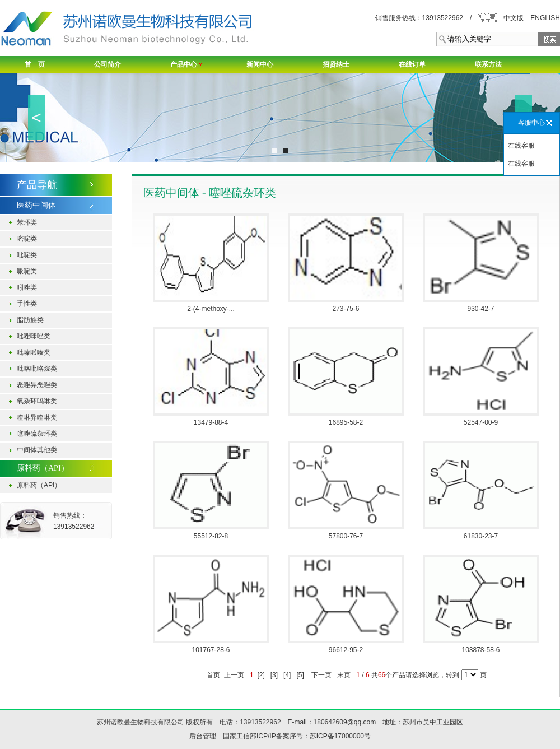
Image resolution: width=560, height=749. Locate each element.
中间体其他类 (37, 450)
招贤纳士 (336, 64)
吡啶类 (27, 255)
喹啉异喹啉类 (37, 417)
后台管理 (203, 736)
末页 (344, 675)
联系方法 (488, 64)
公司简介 (108, 64)
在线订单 (412, 64)
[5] (300, 675)
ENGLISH (545, 18)
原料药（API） (39, 485)
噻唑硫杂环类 (37, 434)
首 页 (35, 64)
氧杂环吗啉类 (37, 401)
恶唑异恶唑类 (37, 385)
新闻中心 (260, 64)
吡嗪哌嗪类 (34, 352)
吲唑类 (27, 287)
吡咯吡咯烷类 (37, 369)
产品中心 (186, 64)
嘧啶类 (27, 239)
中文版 (514, 18)
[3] (274, 675)
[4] (287, 675)
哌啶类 (27, 271)
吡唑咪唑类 (34, 336)
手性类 (27, 304)
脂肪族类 (30, 320)
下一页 (322, 675)
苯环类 (27, 222)
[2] (261, 675)
